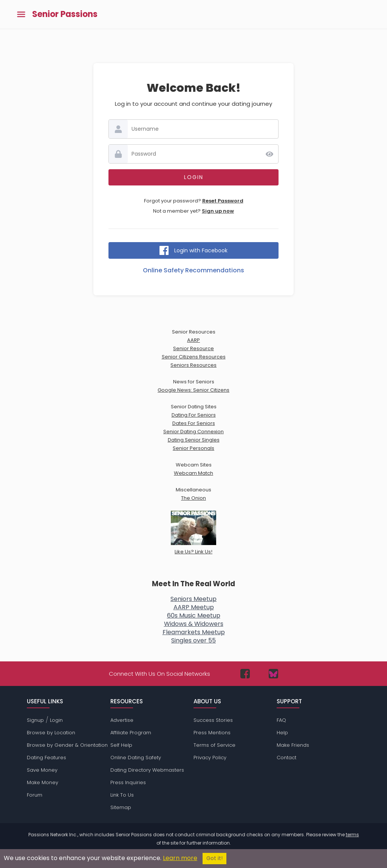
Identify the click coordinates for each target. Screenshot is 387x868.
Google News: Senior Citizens (193, 390)
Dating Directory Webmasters (147, 770)
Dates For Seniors (194, 423)
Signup (35, 720)
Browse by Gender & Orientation (67, 745)
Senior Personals (193, 448)
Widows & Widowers (194, 624)
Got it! (214, 858)
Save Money (42, 770)
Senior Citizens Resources (194, 357)
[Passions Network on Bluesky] (273, 674)
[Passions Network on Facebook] (245, 674)
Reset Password (223, 201)
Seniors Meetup (193, 599)
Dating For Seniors (194, 415)
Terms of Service (214, 745)
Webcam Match (193, 473)
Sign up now (218, 211)
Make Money (43, 782)
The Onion (193, 498)
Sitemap (121, 807)
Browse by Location (51, 733)
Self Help (121, 745)
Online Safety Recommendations (193, 270)
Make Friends (293, 745)
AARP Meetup (194, 607)
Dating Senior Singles (194, 440)
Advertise (122, 720)
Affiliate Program (131, 733)
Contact (286, 758)
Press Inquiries (128, 782)
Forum (35, 795)
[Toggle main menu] (21, 15)
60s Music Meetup (194, 615)
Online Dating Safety (136, 758)
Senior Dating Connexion (193, 432)
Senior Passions (65, 14)
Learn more (180, 858)
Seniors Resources (193, 365)
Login (56, 720)
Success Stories (213, 720)
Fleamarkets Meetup (194, 632)
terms (352, 835)
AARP (193, 340)
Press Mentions (212, 733)
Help (282, 733)
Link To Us (122, 795)
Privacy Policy (210, 758)
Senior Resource (193, 348)
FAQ (281, 720)
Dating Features (46, 758)
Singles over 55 (193, 640)
